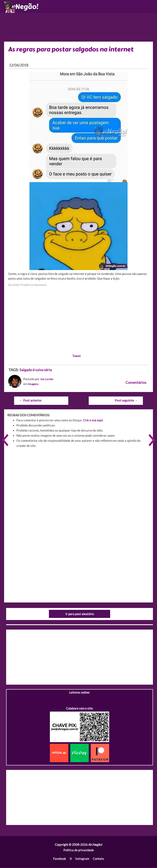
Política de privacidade (79, 851)
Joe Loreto (47, 380)
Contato (98, 859)
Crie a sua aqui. (93, 421)
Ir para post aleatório (80, 614)
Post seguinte (126, 401)
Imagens (34, 385)
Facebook (60, 859)
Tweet (77, 357)
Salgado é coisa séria (36, 371)
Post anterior (30, 401)
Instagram (82, 859)
